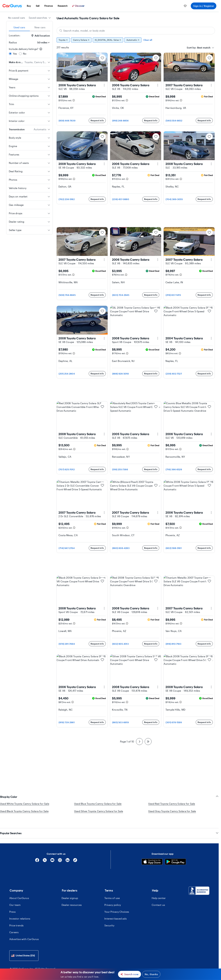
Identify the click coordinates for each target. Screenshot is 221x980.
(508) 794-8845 (67, 295)
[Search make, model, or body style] (136, 31)
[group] (136, 40)
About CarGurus (19, 891)
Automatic (133, 40)
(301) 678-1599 (174, 722)
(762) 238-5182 (67, 199)
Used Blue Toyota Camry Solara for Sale (98, 804)
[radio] (10, 54)
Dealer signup (70, 891)
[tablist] (29, 27)
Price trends (16, 918)
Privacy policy (113, 898)
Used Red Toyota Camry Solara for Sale (172, 804)
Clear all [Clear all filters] (148, 40)
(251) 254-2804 (67, 374)
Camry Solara (81, 40)
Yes (15, 54)
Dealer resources (72, 898)
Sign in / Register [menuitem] (204, 6)
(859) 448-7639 (67, 121)
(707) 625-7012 (67, 469)
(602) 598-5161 (174, 548)
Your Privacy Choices (117, 905)
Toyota (63, 40)
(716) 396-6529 (174, 469)
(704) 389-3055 (174, 199)
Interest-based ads (116, 911)
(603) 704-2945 (121, 295)
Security (109, 918)
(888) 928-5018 (120, 374)
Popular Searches (109, 826)
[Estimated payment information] (74, 100)
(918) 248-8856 (120, 121)
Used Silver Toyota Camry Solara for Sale (99, 811)
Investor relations (20, 911)
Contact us (158, 898)
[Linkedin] (68, 854)
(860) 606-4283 (121, 548)
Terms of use (112, 891)
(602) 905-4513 (120, 644)
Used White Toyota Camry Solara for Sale (25, 804)
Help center (159, 891)
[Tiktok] (75, 854)
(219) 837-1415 (173, 295)
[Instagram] (60, 854)
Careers (14, 925)
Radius (13, 42)
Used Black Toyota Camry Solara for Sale (24, 811)
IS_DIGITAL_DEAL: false (108, 40)
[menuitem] (29, 6)
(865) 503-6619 (120, 722)
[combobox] (40, 18)
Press (12, 905)
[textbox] (204, 48)
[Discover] (79, 6)
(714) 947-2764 (67, 548)
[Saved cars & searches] (185, 6)
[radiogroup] (29, 51)
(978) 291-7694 (67, 644)
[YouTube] (52, 854)
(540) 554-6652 (174, 121)
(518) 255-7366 (120, 469)
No (25, 54)
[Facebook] (37, 854)
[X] (45, 854)
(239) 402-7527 (174, 374)
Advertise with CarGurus (24, 932)
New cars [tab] (40, 27)
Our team (15, 898)
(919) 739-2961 (67, 722)
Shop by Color (109, 797)
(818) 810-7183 (173, 644)
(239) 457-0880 (121, 199)
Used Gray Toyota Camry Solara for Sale (172, 811)
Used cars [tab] (19, 27)
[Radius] (42, 42)
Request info (97, 120)
